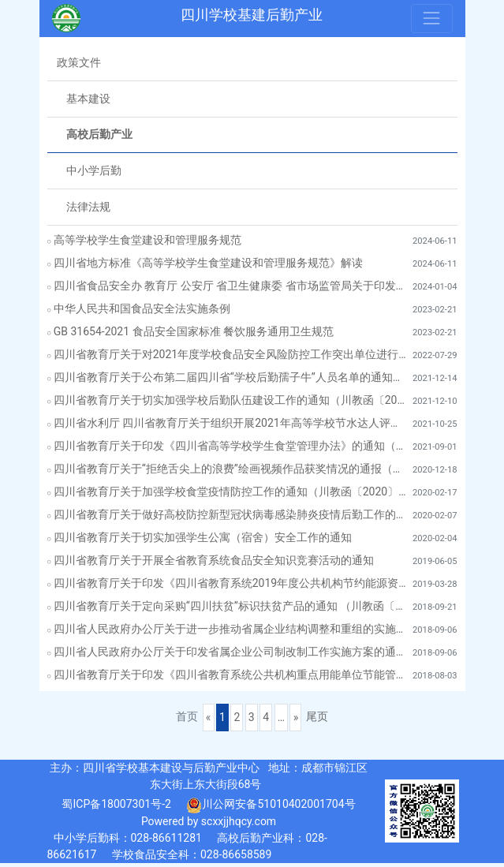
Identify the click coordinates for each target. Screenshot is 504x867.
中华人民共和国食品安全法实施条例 (142, 308)
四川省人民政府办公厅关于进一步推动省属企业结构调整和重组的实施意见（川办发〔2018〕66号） (233, 629)
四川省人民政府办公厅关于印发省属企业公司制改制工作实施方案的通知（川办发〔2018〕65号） (233, 652)
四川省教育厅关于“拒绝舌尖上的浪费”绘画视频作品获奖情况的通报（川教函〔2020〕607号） (233, 469)
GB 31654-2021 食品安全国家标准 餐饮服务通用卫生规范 (194, 331)
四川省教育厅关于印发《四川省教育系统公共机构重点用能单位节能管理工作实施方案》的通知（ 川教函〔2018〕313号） (233, 675)
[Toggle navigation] (431, 18)
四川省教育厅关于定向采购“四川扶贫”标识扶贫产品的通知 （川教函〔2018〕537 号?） (233, 606)
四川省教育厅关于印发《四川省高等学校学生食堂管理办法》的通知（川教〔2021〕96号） (233, 446)
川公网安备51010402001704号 (271, 805)
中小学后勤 (94, 170)
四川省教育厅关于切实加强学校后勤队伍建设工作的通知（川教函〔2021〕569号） (233, 400)
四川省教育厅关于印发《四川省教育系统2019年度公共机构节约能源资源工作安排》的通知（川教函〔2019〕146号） (233, 583)
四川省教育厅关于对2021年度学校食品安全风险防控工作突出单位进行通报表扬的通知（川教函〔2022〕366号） (233, 354)
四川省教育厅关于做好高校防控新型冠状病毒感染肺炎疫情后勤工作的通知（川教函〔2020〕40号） (233, 514)
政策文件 (79, 62)
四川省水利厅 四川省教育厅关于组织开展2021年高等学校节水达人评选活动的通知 (233, 423)
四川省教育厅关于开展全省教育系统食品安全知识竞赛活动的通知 (214, 560)
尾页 (317, 716)
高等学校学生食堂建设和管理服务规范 (147, 240)
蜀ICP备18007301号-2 (116, 804)
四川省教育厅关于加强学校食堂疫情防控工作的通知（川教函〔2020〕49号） (233, 491)
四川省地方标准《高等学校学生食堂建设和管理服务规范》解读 (208, 263)
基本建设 (88, 99)
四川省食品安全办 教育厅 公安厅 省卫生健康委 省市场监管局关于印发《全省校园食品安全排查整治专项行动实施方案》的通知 (233, 286)
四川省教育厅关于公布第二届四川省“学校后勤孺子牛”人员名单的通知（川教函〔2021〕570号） (233, 377)
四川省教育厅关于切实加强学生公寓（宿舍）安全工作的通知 (203, 537)
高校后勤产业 (99, 134)
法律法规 (88, 207)
